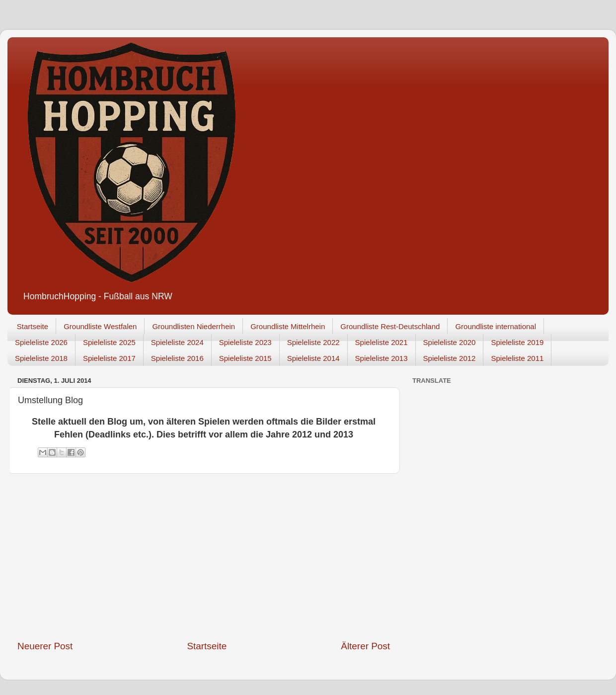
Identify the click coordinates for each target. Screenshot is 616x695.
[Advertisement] (204, 557)
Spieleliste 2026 (41, 342)
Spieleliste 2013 (382, 358)
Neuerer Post (45, 646)
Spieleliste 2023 (245, 342)
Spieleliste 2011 (517, 358)
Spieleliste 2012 (450, 358)
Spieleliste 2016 (177, 358)
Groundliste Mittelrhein (288, 326)
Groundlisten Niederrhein (193, 326)
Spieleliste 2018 (41, 358)
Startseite (33, 326)
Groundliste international (496, 326)
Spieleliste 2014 (313, 358)
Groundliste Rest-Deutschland (390, 326)
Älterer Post (365, 646)
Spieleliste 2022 (313, 342)
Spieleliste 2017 (109, 358)
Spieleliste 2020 (450, 342)
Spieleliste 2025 (109, 342)
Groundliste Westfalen (100, 326)
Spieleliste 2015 (245, 358)
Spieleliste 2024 (177, 342)
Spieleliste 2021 (382, 342)
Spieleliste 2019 (517, 342)
